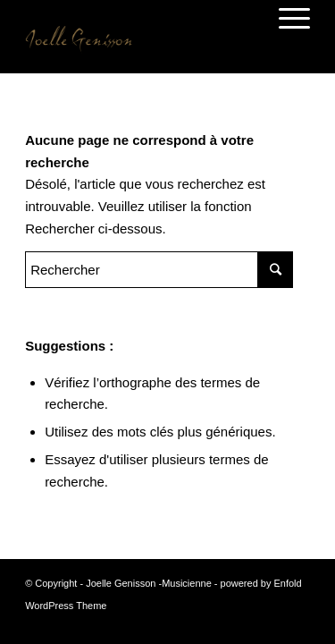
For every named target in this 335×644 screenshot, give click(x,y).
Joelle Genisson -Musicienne (149, 583)
